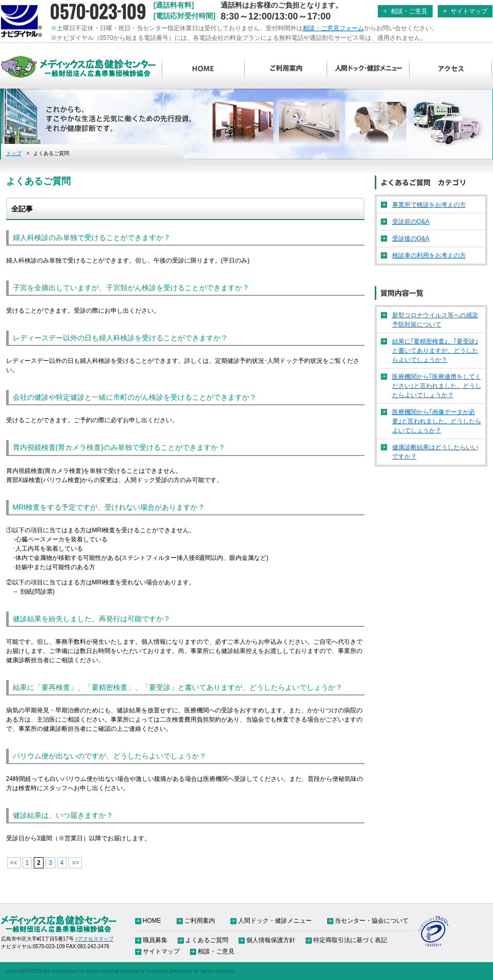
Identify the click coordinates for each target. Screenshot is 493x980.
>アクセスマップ (95, 939)
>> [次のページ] (75, 863)
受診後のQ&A (411, 238)
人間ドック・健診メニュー (368, 69)
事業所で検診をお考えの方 (429, 205)
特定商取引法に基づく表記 (350, 940)
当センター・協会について (372, 921)
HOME (203, 69)
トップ (14, 153)
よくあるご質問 (207, 940)
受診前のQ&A (411, 222)
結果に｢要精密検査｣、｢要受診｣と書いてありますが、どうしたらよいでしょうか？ (435, 351)
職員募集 (155, 940)
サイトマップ (469, 11)
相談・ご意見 (409, 11)
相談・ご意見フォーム (333, 28)
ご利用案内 (286, 69)
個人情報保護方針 (271, 940)
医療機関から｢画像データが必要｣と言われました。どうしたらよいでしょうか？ (437, 421)
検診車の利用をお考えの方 (429, 255)
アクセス (451, 69)
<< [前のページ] (14, 863)
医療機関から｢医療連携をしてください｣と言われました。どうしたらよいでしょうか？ (437, 386)
